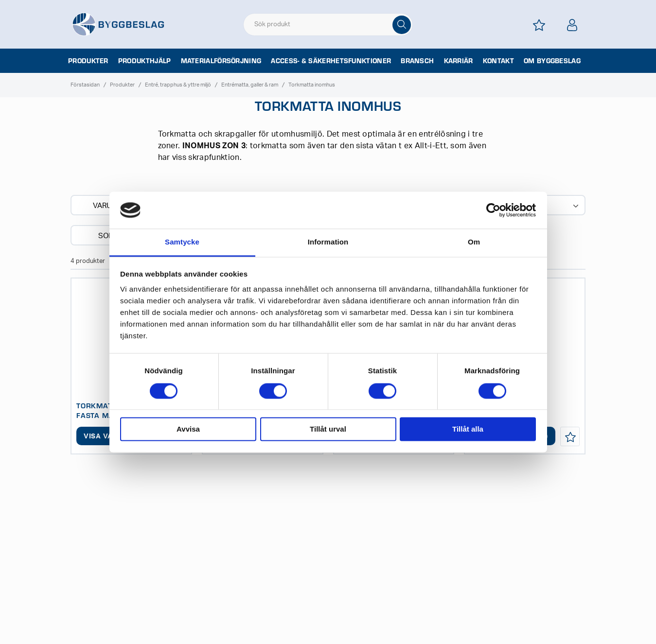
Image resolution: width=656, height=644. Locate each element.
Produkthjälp (145, 61)
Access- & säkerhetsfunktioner (331, 61)
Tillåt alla (468, 429)
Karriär (459, 61)
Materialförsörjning (221, 61)
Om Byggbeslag (552, 61)
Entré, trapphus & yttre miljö (178, 85)
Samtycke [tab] (182, 242)
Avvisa (188, 429)
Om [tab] (474, 242)
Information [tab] (328, 242)
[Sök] (402, 25)
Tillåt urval (328, 429)
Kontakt (498, 61)
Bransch (417, 61)
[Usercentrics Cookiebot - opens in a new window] (493, 210)
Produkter (88, 61)
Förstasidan (85, 85)
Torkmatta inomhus (312, 85)
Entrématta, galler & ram (250, 85)
